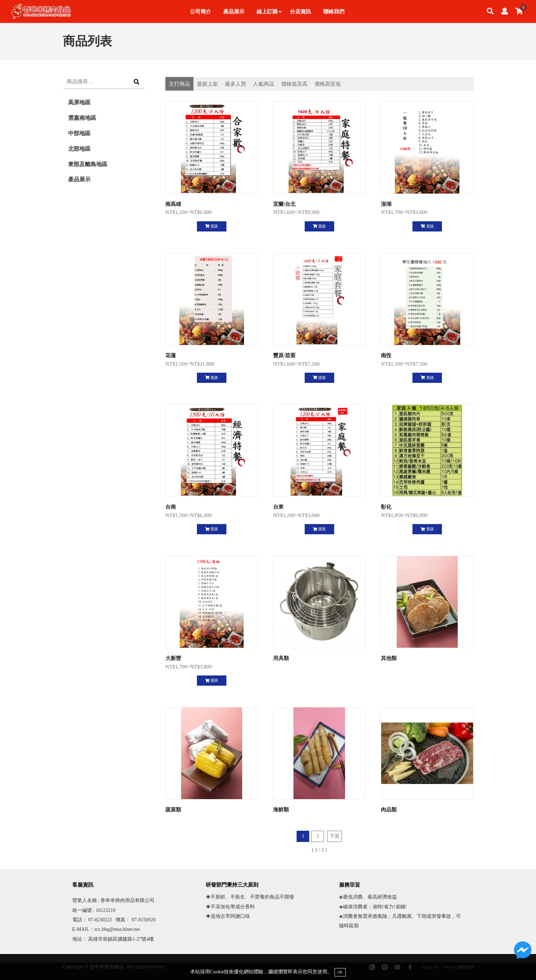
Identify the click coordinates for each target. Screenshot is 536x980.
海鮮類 (281, 809)
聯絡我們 (334, 11)
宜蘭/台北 (284, 204)
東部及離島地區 (88, 164)
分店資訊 (300, 11)
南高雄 (173, 204)
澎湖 (386, 204)
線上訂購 (269, 11)
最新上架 (207, 84)
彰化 (386, 507)
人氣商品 (264, 84)
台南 (171, 507)
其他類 (389, 658)
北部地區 (79, 149)
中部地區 (79, 133)
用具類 (281, 658)
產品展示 (234, 11)
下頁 (335, 836)
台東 (278, 507)
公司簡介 (200, 11)
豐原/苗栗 (284, 355)
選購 (211, 226)
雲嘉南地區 (82, 118)
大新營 (173, 658)
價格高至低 (328, 84)
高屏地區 (79, 102)
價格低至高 (294, 84)
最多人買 (236, 84)
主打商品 (179, 84)
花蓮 (171, 355)
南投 (386, 355)
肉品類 (389, 809)
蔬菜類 (173, 809)
